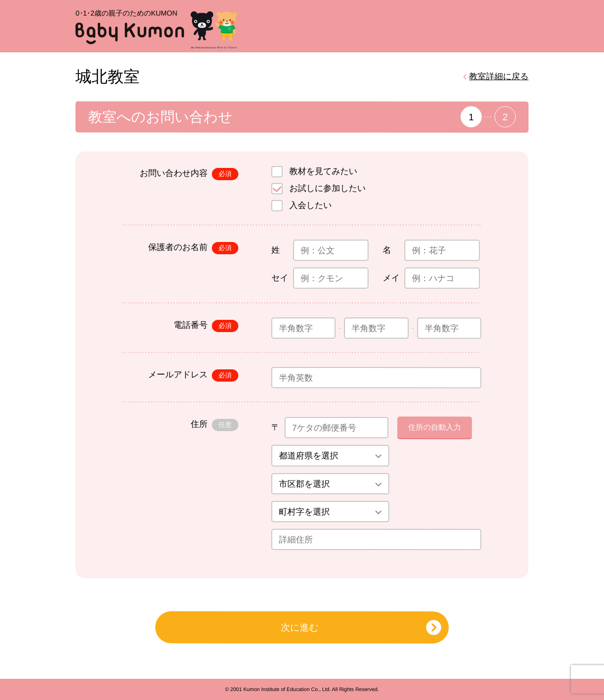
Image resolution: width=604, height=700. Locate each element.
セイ (280, 278)
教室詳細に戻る (499, 76)
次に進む (300, 627)
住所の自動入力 (435, 427)
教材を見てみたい (323, 171)
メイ (391, 278)
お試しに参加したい (327, 188)
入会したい (310, 205)
